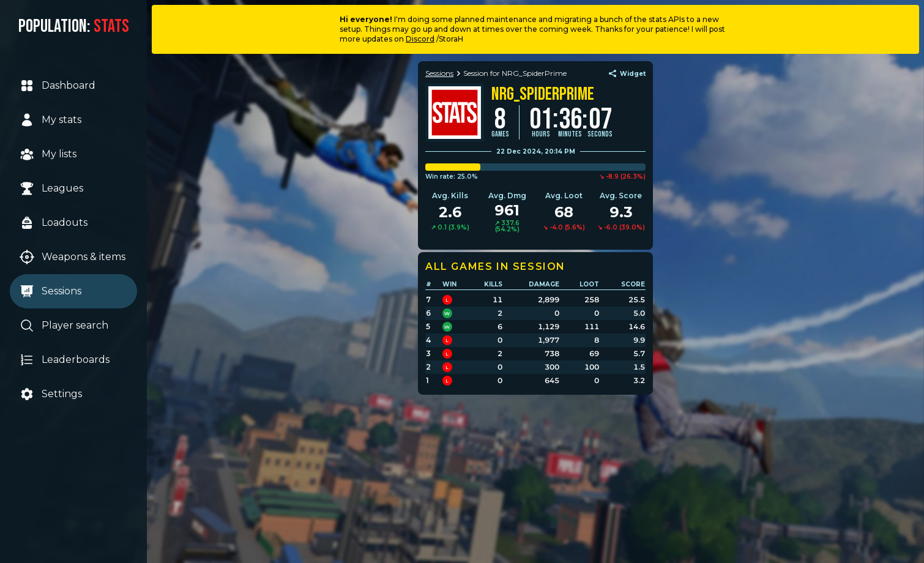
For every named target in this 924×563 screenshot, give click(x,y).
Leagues (51, 188)
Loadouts (54, 223)
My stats (50, 120)
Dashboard (58, 86)
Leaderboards (65, 360)
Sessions (50, 291)
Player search (64, 326)
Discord (420, 39)
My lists (48, 154)
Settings (51, 394)
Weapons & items (73, 257)
